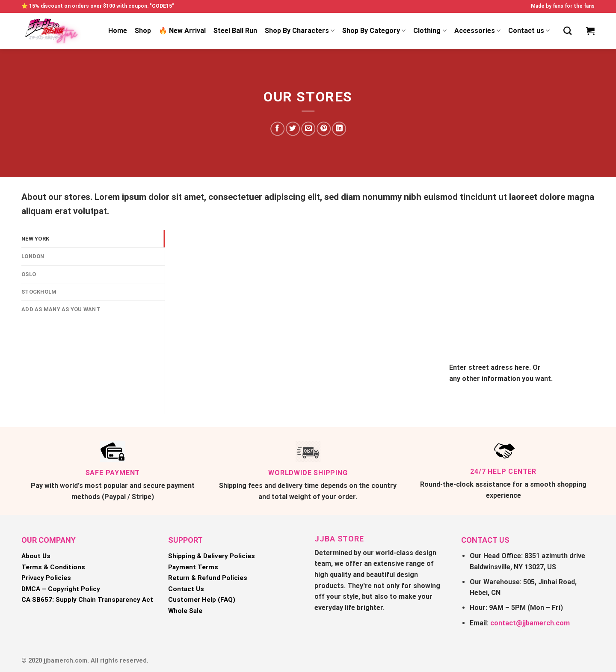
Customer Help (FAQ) (202, 600)
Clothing (430, 31)
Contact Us (186, 589)
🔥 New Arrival (182, 31)
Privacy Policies (46, 578)
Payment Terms (193, 567)
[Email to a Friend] (308, 129)
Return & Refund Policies (208, 578)
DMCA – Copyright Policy (61, 589)
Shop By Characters (300, 31)
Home (118, 31)
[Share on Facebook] (277, 129)
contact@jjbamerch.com (530, 623)
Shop (143, 31)
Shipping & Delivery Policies (212, 556)
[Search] (567, 31)
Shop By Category (374, 31)
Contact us (529, 31)
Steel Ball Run (235, 31)
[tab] (93, 239)
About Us (36, 556)
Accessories (477, 31)
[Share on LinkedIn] (339, 129)
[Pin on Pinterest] (324, 129)
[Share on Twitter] (293, 129)
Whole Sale (185, 611)
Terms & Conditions (53, 567)
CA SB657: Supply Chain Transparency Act (87, 600)
